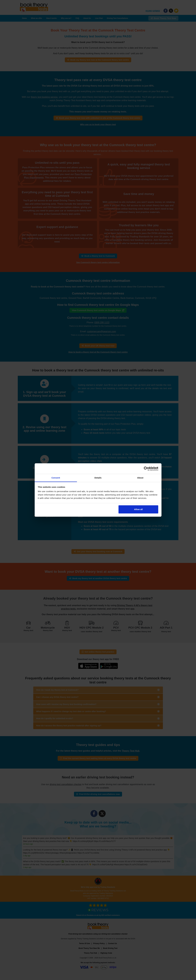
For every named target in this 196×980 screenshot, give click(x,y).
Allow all (138, 509)
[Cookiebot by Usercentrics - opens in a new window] (146, 469)
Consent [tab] (56, 478)
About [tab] (140, 478)
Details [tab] (98, 478)
